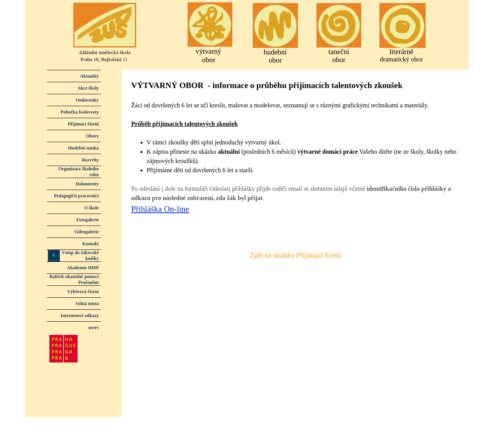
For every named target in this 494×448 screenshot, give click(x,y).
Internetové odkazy (80, 316)
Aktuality (89, 76)
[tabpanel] (295, 156)
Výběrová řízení (83, 292)
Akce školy (88, 88)
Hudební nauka (83, 148)
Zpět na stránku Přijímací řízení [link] (295, 255)
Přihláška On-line (160, 209)
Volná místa (87, 304)
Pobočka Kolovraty (80, 112)
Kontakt (91, 244)
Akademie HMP (83, 268)
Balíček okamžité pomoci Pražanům (74, 279)
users (94, 328)
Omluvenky (87, 100)
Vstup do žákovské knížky (80, 255)
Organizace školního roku (79, 172)
